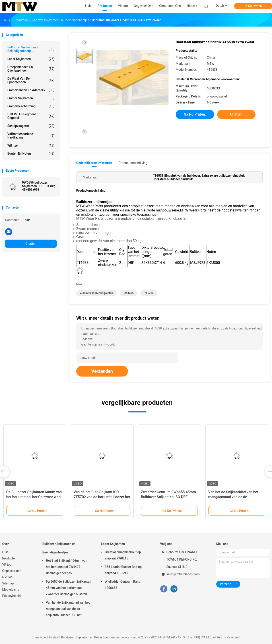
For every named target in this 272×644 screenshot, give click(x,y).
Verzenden (102, 371)
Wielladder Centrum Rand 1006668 (123, 585)
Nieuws (7, 577)
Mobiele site (11, 590)
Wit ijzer (31, 145)
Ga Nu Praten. (253, 6)
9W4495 (129, 293)
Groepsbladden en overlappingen (31, 69)
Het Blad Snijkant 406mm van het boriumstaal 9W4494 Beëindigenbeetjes (67, 567)
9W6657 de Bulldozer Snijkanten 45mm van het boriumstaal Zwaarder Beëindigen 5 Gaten (69, 588)
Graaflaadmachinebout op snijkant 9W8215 (123, 555)
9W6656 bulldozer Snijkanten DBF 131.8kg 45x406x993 (39, 186)
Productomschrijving (133, 163)
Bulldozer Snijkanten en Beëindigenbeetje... (31, 49)
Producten (9, 558)
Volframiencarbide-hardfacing (31, 136)
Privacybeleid (11, 596)
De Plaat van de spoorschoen (31, 80)
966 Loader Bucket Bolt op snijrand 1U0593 (123, 570)
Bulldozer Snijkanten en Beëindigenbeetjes (59, 548)
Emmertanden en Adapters (31, 90)
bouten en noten (31, 153)
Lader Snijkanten (31, 59)
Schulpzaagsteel (31, 126)
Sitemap (8, 583)
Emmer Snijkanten (31, 98)
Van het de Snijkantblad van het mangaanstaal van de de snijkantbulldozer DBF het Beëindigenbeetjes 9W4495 (68, 609)
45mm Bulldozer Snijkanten (97, 293)
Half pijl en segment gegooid (31, 116)
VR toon (8, 565)
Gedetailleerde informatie (94, 163)
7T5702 (149, 293)
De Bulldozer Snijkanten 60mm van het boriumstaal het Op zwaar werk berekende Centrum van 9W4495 (34, 497)
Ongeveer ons (12, 571)
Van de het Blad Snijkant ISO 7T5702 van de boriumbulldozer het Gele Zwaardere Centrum (102, 497)
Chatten (31, 244)
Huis (5, 552)
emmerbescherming (31, 106)
